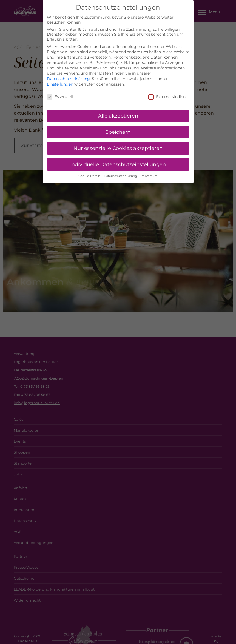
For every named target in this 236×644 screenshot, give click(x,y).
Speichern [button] (118, 131)
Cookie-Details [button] (90, 176)
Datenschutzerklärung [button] (121, 176)
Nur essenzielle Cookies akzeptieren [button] (118, 148)
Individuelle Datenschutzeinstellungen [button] (118, 164)
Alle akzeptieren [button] (118, 115)
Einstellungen (60, 84)
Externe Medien (167, 96)
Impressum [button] (149, 176)
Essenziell (60, 96)
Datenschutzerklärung (68, 78)
